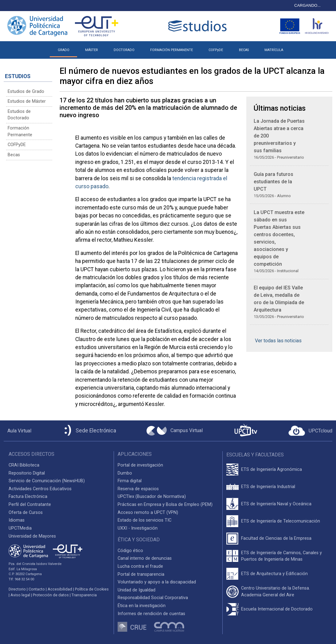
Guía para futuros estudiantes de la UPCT (273, 182)
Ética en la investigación (142, 606)
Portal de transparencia (141, 574)
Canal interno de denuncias (145, 558)
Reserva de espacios (138, 489)
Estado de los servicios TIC (145, 520)
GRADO (64, 50)
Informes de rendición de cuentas (151, 614)
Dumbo (125, 473)
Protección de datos (51, 595)
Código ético (130, 551)
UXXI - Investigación (138, 528)
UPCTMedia (20, 528)
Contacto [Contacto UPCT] (37, 589)
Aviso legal (20, 595)
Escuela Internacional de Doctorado (277, 609)
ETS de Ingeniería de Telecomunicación (281, 521)
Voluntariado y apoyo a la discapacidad (157, 582)
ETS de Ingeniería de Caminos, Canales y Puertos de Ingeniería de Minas (281, 556)
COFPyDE (216, 50)
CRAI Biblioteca (24, 465)
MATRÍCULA (274, 50)
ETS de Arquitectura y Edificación (274, 574)
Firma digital (130, 481)
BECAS (244, 50)
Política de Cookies (92, 589)
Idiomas (17, 520)
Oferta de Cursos (26, 513)
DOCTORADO (124, 50)
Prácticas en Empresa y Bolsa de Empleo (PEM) (165, 505)
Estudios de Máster (27, 101)
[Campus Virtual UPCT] (175, 431)
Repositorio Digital (27, 473)
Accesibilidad (60, 589)
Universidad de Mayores (32, 536)
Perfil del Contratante (30, 505)
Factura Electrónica (28, 497)
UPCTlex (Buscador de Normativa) (152, 497)
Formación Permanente (20, 131)
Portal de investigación (140, 465)
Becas (14, 155)
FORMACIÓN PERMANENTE (172, 50)
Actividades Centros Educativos (40, 489)
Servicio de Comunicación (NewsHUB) (47, 481)
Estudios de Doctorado (19, 115)
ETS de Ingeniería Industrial (268, 487)
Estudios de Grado (26, 91)
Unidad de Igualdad (137, 590)
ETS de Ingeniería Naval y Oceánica (276, 504)
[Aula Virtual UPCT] (18, 431)
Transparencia (84, 595)
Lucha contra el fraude (140, 566)
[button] (299, 48)
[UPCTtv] (246, 431)
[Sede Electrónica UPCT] (89, 431)
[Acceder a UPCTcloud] (310, 431)
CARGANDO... (307, 5)
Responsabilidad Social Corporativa (153, 598)
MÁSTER (92, 50)
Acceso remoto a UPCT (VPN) (148, 513)
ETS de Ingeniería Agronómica (272, 469)
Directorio (17, 589)
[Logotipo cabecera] (199, 26)
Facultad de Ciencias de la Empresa (276, 538)
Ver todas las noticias (278, 341)
